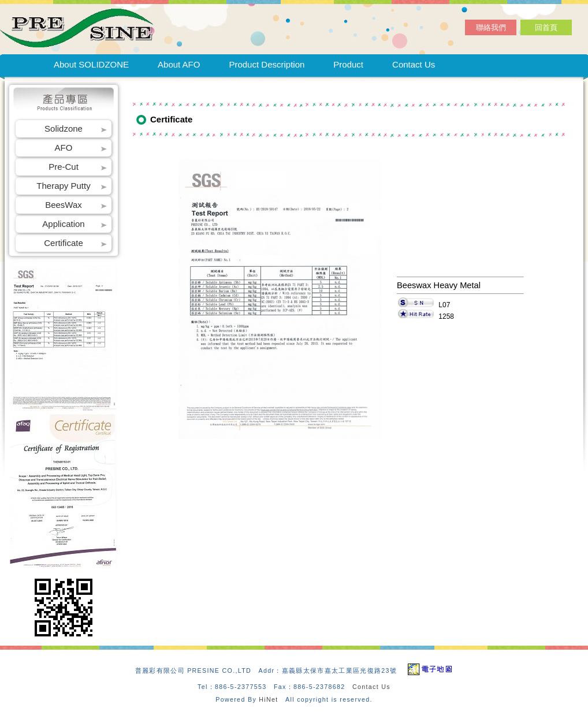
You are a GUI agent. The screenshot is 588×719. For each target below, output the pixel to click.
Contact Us (414, 64)
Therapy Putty (63, 186)
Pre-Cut (64, 167)
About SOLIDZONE (91, 64)
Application (63, 224)
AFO (64, 148)
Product (348, 64)
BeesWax (64, 205)
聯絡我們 (491, 27)
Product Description (267, 64)
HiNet (268, 699)
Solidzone (64, 128)
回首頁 (546, 27)
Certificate (64, 243)
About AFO (179, 64)
